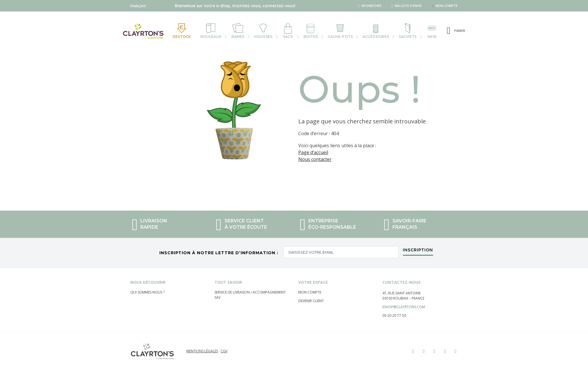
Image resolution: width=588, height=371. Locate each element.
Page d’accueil (313, 152)
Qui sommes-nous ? (147, 292)
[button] (138, 6)
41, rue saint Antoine (402, 293)
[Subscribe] (418, 251)
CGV (224, 351)
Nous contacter (315, 159)
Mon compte (310, 292)
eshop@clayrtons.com (404, 307)
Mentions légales (202, 351)
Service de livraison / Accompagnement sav (250, 295)
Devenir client (311, 301)
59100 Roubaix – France (403, 298)
